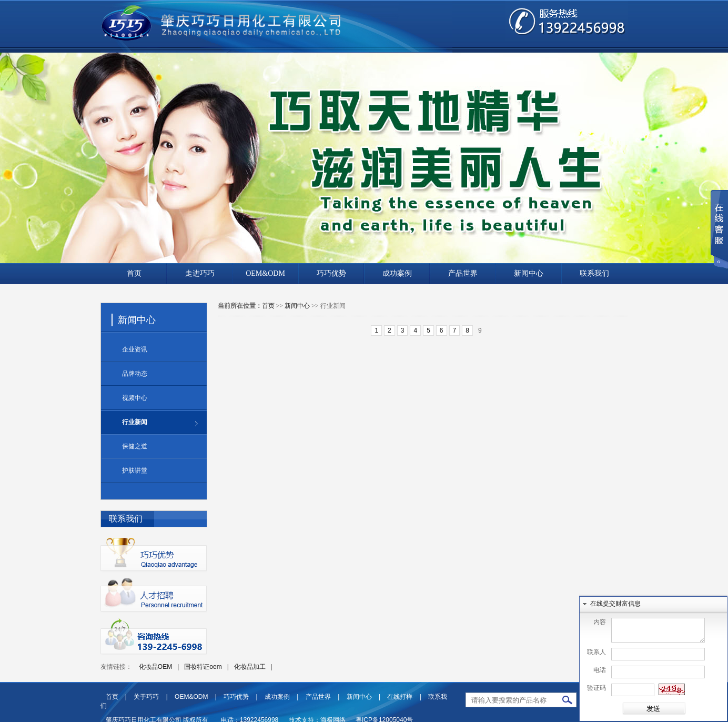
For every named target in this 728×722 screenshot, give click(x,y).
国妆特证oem (203, 667)
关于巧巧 (146, 697)
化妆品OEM (155, 667)
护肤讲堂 (135, 470)
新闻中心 (529, 273)
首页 (134, 273)
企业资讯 (135, 349)
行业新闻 (135, 422)
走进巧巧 (200, 273)
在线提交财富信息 (615, 599)
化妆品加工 (250, 667)
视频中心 (135, 398)
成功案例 (397, 273)
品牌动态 (135, 374)
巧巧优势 (331, 273)
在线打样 (400, 697)
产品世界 (463, 273)
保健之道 (135, 446)
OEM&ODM (265, 273)
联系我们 (594, 273)
